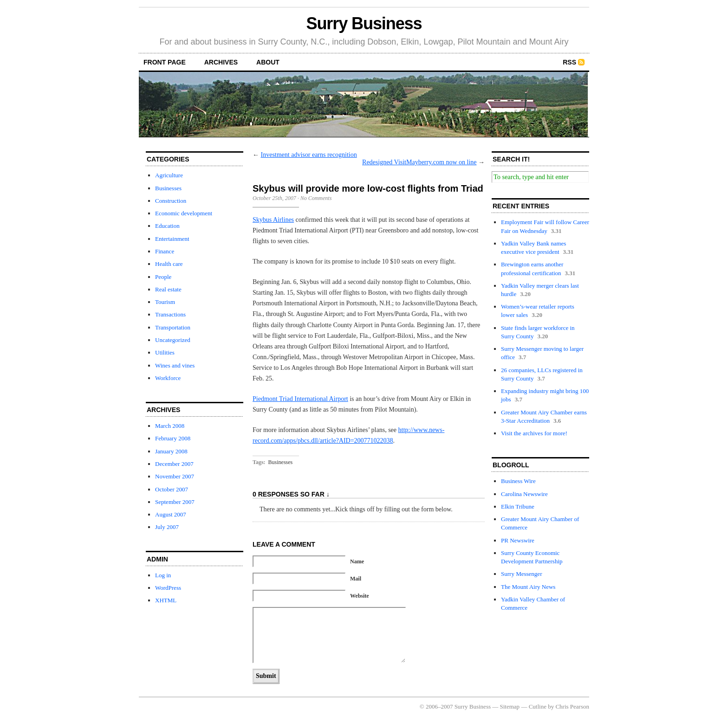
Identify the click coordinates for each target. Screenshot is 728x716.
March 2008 (170, 426)
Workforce (168, 378)
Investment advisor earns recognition (309, 155)
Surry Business (364, 23)
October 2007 (172, 489)
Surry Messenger (521, 574)
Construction (171, 201)
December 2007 (174, 464)
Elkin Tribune (518, 506)
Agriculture (169, 175)
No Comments (316, 198)
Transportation (173, 327)
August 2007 (171, 514)
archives (221, 62)
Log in (163, 575)
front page (165, 62)
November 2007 (175, 476)
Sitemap (510, 706)
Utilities (165, 352)
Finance (165, 251)
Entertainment (172, 239)
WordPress (168, 588)
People (163, 277)
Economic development (184, 213)
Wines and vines (175, 365)
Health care (169, 264)
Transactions (170, 314)
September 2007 (175, 502)
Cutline (538, 706)
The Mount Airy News (528, 587)
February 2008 (173, 438)
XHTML (166, 600)
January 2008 (171, 451)
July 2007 (167, 527)
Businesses (168, 188)
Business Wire (518, 481)
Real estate (168, 289)
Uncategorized (173, 340)
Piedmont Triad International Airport (300, 399)
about (268, 62)
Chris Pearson (572, 706)
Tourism (165, 302)
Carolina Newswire (524, 494)
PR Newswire (518, 540)
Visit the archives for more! (534, 433)
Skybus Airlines (273, 220)
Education (167, 226)
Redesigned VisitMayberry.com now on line (419, 162)
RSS (569, 62)
